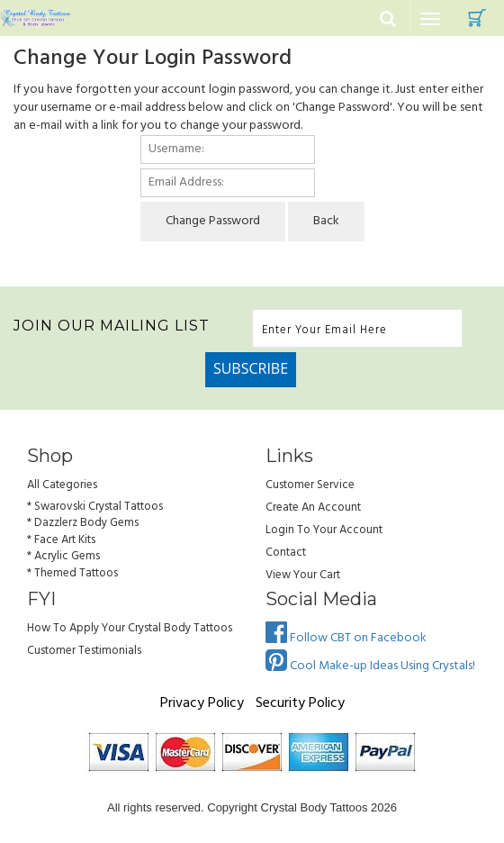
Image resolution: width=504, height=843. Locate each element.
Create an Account (313, 508)
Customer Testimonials (84, 651)
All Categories (62, 485)
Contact (286, 553)
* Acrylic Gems (63, 556)
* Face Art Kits (61, 540)
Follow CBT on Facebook (346, 638)
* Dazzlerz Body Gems (83, 523)
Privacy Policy (202, 703)
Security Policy (300, 703)
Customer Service (310, 485)
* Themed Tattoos (72, 573)
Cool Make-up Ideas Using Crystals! (370, 666)
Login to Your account (324, 530)
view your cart (303, 575)
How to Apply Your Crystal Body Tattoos (130, 628)
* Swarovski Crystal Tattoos (95, 507)
